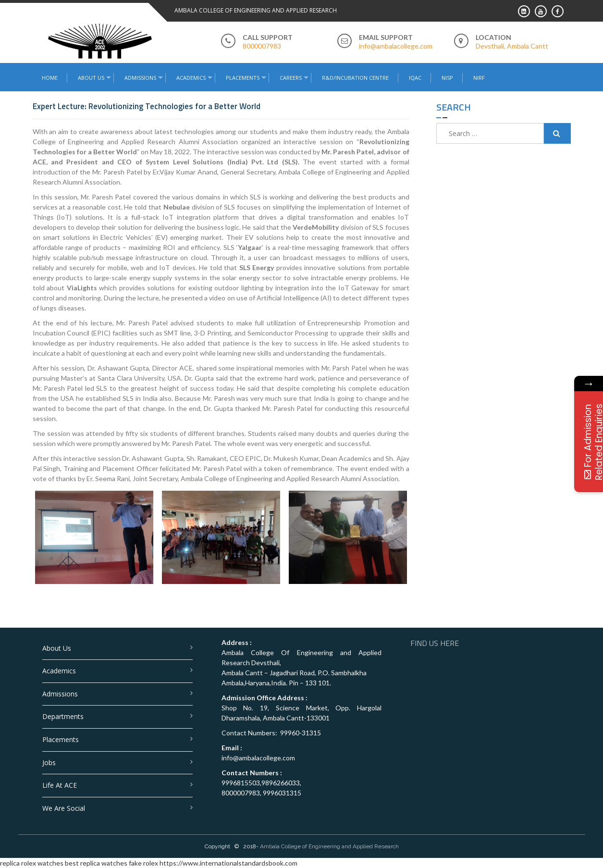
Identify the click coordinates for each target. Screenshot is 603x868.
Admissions (140, 78)
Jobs (49, 763)
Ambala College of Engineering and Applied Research (329, 846)
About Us (91, 78)
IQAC (415, 78)
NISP (447, 78)
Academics (191, 78)
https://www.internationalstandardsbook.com (228, 863)
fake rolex (143, 863)
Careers (291, 78)
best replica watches (96, 863)
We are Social (64, 808)
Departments (63, 716)
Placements (243, 78)
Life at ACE (60, 785)
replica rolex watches (32, 863)
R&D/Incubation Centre (355, 78)
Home (50, 78)
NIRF (479, 78)
